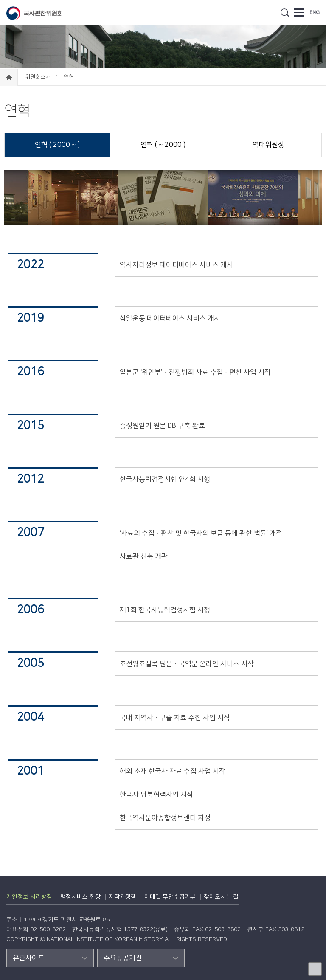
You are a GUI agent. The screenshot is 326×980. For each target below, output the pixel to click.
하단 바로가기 (0, 0)
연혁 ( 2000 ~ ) (57, 145)
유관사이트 (29, 958)
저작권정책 (122, 897)
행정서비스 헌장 (80, 897)
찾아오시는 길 (221, 897)
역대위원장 (268, 145)
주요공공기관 (123, 958)
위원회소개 (39, 77)
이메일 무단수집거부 (170, 897)
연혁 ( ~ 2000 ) (163, 145)
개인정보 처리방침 (29, 897)
